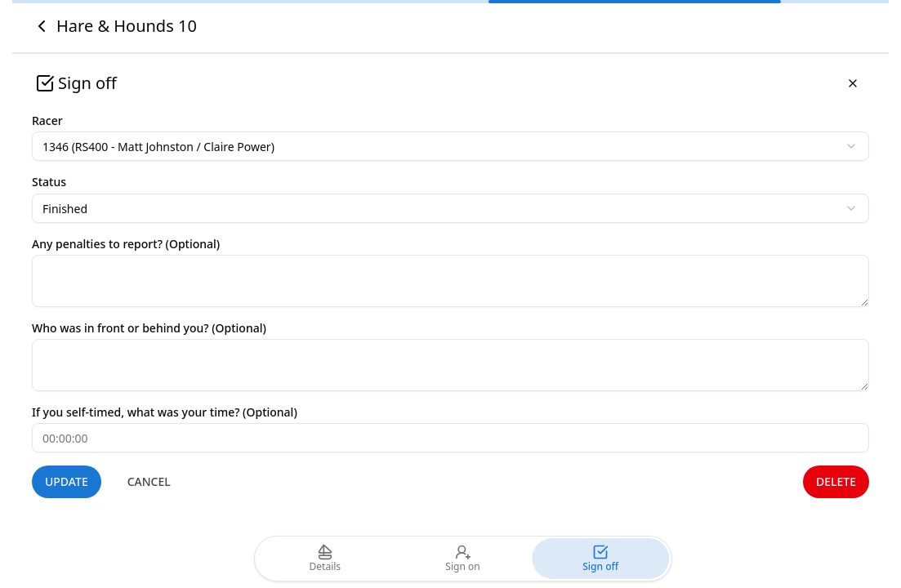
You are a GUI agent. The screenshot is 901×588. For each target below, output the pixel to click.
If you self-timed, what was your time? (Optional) (165, 412)
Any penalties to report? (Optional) (126, 244)
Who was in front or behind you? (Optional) (149, 328)
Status (49, 182)
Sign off (600, 559)
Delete (836, 481)
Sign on (462, 559)
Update (67, 481)
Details (326, 559)
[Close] (853, 83)
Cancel (149, 481)
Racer (47, 120)
